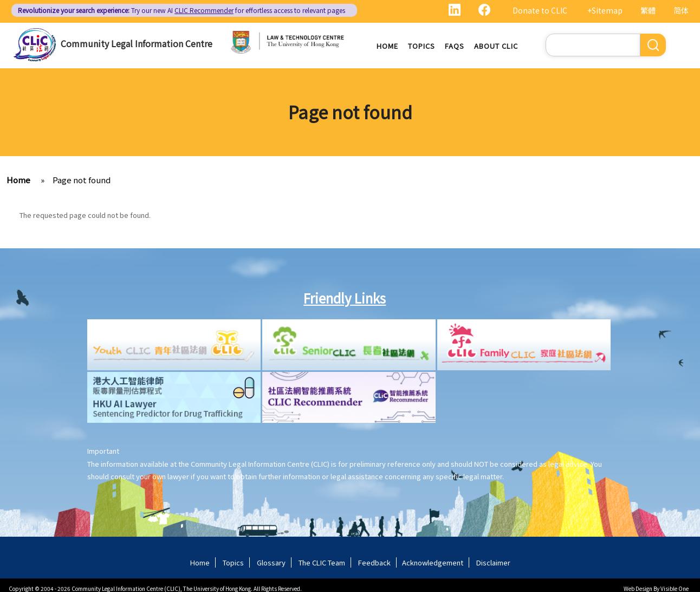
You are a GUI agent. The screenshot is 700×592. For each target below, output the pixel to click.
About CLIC (496, 46)
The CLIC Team (322, 563)
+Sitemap (605, 10)
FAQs (455, 46)
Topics (422, 46)
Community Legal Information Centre (137, 43)
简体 (681, 10)
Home (387, 46)
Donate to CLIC (540, 10)
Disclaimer (493, 563)
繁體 (648, 10)
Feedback (374, 563)
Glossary (271, 563)
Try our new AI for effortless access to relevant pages (182, 10)
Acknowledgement (433, 563)
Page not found (82, 180)
